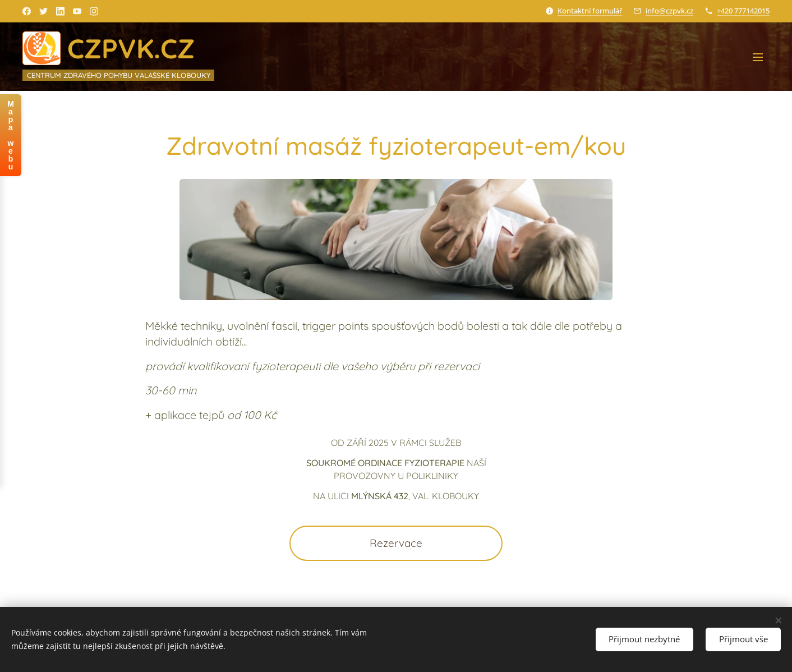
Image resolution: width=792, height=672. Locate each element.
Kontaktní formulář (590, 11)
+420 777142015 (743, 11)
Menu (758, 57)
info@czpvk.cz (669, 11)
